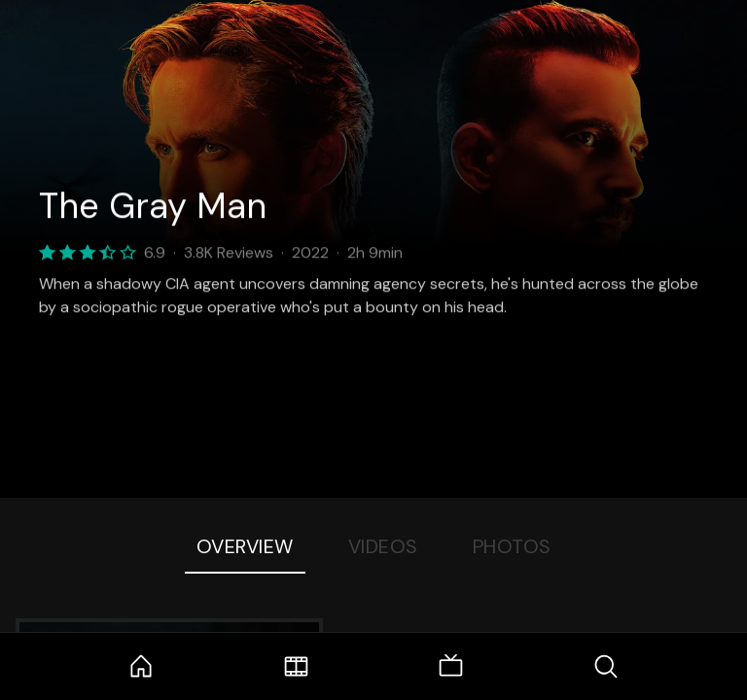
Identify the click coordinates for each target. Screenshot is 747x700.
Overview (245, 546)
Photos (512, 546)
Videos (383, 546)
